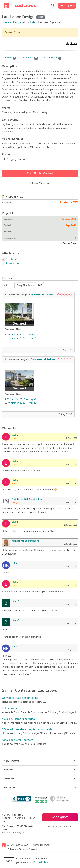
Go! (40, 285)
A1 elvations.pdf (14, 264)
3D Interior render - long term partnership (28, 730)
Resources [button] (40, 788)
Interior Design (13, 23)
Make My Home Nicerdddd (18, 719)
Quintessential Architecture (46, 295)
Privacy (12, 849)
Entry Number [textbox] (24, 285)
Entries (10, 58)
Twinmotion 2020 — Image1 (22, 400)
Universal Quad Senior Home (20, 698)
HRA (14, 564)
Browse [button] (40, 770)
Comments (30, 58)
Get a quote (60, 817)
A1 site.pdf (11, 259)
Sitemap (34, 849)
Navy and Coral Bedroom (18, 740)
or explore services (60, 827)
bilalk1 (16, 601)
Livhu (33, 23)
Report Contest (69, 243)
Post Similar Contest (40, 174)
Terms (22, 849)
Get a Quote (67, 6)
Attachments (52, 58)
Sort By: (6, 285)
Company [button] (40, 779)
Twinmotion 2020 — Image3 (22, 403)
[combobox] (25, 285)
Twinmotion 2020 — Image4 (22, 338)
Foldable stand (11, 709)
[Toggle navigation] (8, 6)
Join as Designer (40, 184)
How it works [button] (40, 761)
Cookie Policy (40, 862)
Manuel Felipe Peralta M (25, 541)
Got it (9, 861)
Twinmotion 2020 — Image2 (22, 335)
